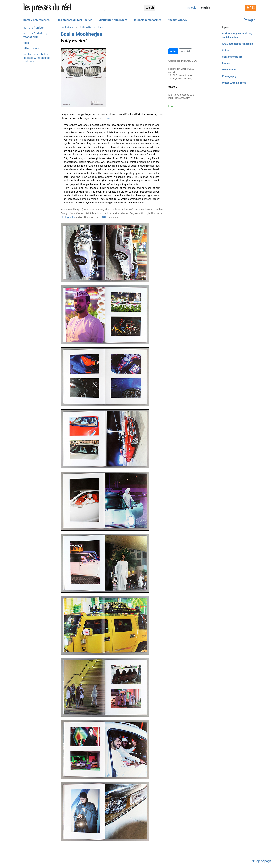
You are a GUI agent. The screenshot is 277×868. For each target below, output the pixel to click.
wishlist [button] (185, 51)
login (250, 20)
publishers (67, 27)
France (226, 63)
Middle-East (229, 70)
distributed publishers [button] (113, 20)
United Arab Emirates (234, 83)
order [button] (173, 51)
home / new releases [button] (37, 20)
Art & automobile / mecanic (237, 44)
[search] (123, 8)
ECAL (104, 217)
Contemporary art (232, 57)
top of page (262, 861)
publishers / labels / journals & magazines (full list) (37, 58)
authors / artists (34, 28)
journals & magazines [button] (148, 20)
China (225, 50)
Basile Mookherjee (82, 34)
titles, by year (32, 49)
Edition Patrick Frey (91, 27)
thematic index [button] (178, 20)
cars (108, 118)
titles (26, 43)
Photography (68, 217)
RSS (251, 8)
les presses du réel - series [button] (75, 20)
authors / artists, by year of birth (36, 35)
